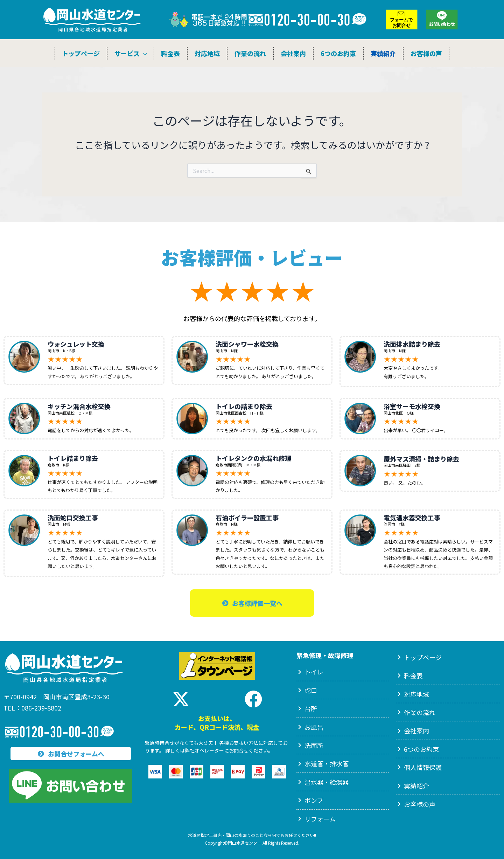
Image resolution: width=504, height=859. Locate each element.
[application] (143, 53)
